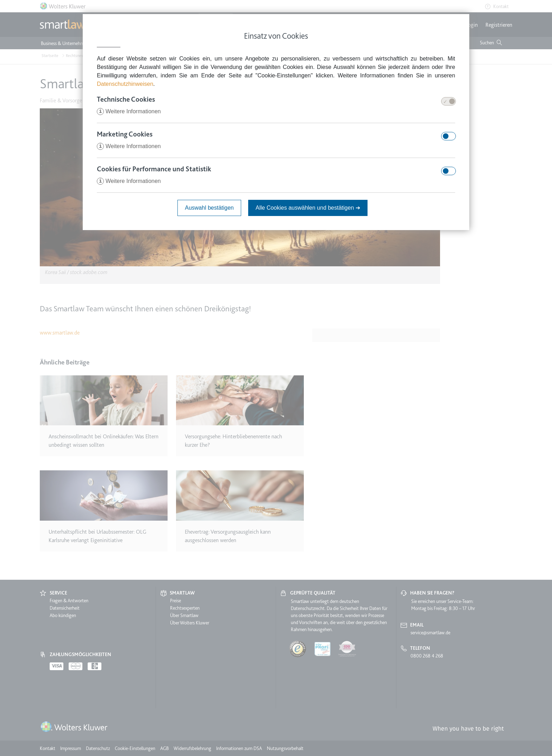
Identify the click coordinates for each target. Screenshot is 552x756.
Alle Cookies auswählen (308, 208)
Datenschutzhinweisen (125, 84)
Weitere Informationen (129, 111)
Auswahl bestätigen (209, 208)
